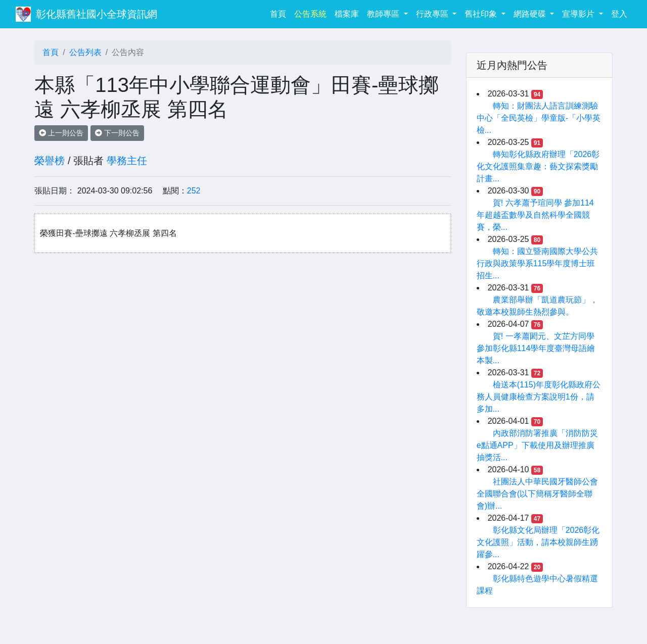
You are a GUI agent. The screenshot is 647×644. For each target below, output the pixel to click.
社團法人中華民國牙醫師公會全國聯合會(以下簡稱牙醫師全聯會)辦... (537, 494)
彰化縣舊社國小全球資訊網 (97, 14)
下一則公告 (117, 133)
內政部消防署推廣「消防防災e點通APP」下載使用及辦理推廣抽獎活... (537, 445)
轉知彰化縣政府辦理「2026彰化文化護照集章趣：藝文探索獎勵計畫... (538, 166)
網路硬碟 (531, 14)
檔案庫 (347, 14)
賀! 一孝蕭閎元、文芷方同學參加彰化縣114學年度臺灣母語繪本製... (536, 348)
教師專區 (384, 14)
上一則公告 (61, 133)
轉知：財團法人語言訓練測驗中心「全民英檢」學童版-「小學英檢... (539, 118)
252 (194, 191)
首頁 (280, 13)
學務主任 (127, 161)
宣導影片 (579, 14)
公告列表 (85, 52)
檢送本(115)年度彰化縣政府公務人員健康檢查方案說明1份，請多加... (539, 397)
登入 (619, 14)
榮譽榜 (50, 161)
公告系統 (310, 14)
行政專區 (433, 14)
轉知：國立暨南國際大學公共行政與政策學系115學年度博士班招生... (537, 263)
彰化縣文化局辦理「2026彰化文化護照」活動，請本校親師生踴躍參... (538, 542)
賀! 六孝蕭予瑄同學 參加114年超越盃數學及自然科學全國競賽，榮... (535, 215)
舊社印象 (482, 14)
